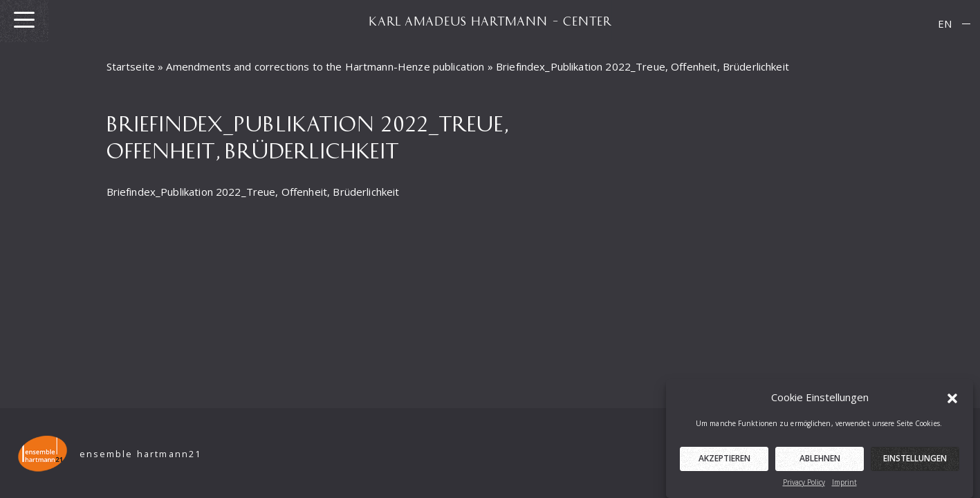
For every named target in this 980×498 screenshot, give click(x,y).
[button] (952, 400)
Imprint (844, 486)
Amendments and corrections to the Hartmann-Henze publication (325, 66)
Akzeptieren (724, 462)
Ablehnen (820, 462)
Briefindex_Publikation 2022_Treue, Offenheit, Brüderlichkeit (253, 192)
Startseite (131, 66)
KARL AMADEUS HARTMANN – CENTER (490, 21)
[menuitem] (945, 24)
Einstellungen (915, 462)
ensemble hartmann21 (141, 454)
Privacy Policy (804, 486)
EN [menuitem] (945, 24)
